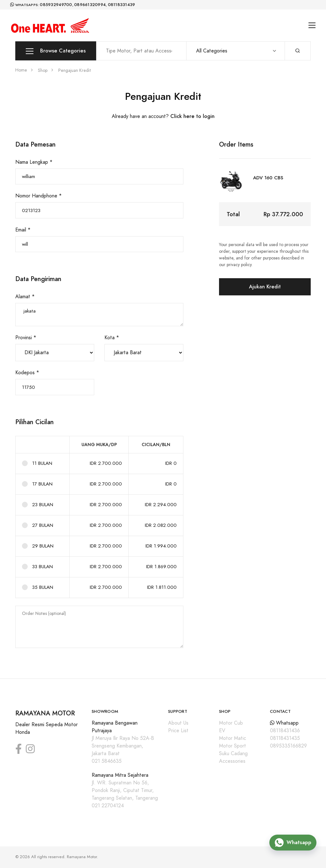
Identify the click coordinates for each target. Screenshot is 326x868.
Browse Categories (56, 51)
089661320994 (90, 5)
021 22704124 (108, 806)
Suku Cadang (233, 754)
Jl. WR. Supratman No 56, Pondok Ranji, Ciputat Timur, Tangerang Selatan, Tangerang (125, 790)
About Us (178, 723)
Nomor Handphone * (39, 196)
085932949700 (56, 5)
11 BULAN (42, 463)
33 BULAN (43, 567)
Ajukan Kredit (265, 287)
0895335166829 (288, 746)
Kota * (112, 338)
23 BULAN (43, 505)
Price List (178, 731)
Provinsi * (26, 338)
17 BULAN (42, 484)
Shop (43, 70)
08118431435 (285, 738)
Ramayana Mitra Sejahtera (120, 775)
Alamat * (25, 297)
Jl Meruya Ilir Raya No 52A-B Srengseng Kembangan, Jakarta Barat (123, 746)
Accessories (232, 761)
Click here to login (192, 116)
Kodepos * (27, 373)
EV (222, 731)
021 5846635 (107, 761)
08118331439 (122, 5)
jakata (99, 315)
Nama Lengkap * (34, 162)
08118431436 (285, 731)
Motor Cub (231, 723)
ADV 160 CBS (268, 178)
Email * (23, 230)
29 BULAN (43, 546)
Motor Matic (233, 738)
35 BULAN (43, 587)
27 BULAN (43, 525)
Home (21, 70)
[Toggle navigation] (312, 25)
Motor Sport (233, 746)
